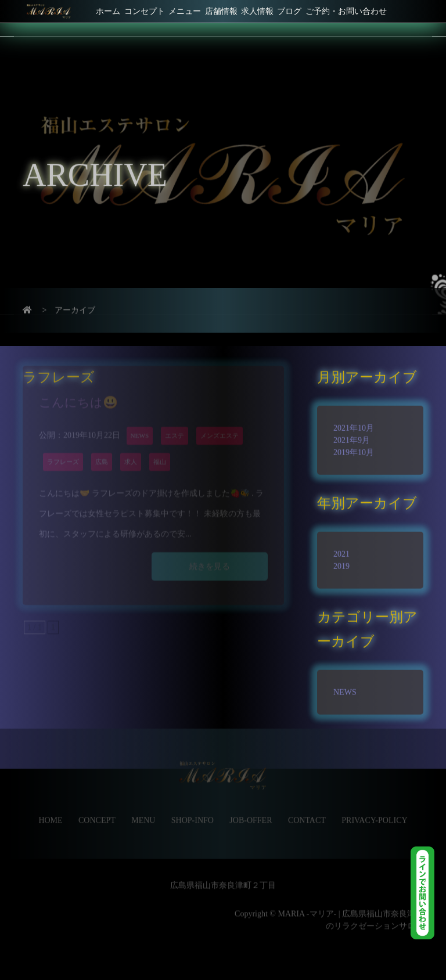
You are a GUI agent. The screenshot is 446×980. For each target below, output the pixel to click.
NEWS (140, 419)
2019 (341, 560)
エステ (175, 419)
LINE (428, 893)
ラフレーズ (63, 445)
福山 (160, 445)
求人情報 (257, 11)
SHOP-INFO (193, 810)
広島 (102, 445)
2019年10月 (354, 446)
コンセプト (145, 11)
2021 (341, 548)
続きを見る (210, 550)
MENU (143, 810)
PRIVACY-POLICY (374, 810)
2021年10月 (354, 422)
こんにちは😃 (78, 385)
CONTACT (307, 810)
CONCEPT (97, 810)
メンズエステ (220, 419)
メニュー (185, 11)
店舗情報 (221, 11)
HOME (50, 810)
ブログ (289, 11)
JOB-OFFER (251, 810)
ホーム (108, 11)
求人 (131, 445)
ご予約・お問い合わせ (346, 11)
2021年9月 (352, 434)
